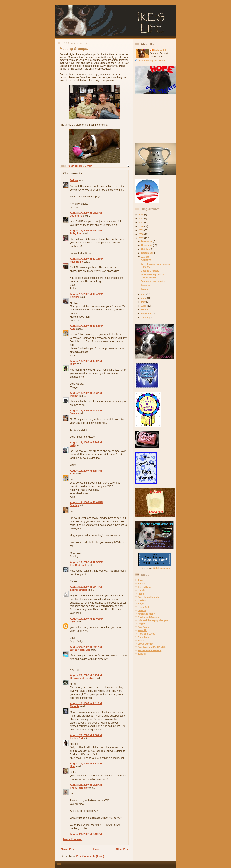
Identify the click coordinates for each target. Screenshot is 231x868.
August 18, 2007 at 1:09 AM (86, 361)
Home (95, 849)
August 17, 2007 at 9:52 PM (86, 213)
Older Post (122, 849)
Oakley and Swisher (148, 617)
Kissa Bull (143, 607)
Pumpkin (143, 630)
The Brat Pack (78, 565)
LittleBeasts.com (161, 568)
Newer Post (68, 849)
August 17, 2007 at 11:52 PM (87, 326)
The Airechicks (79, 788)
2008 (141, 234)
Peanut (74, 396)
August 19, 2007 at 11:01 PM (87, 619)
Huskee (142, 600)
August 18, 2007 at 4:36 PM (86, 442)
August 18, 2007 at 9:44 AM (86, 411)
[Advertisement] (155, 118)
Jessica (74, 413)
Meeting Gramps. (150, 271)
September (147, 253)
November (147, 245)
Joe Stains (76, 216)
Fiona (141, 594)
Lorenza (75, 297)
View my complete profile (151, 61)
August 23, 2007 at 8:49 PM (86, 834)
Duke (73, 364)
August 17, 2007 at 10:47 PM (87, 294)
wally (73, 445)
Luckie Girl (76, 738)
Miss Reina (76, 262)
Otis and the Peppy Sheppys (153, 620)
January (146, 318)
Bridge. (145, 289)
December (147, 241)
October (146, 249)
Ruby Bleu (76, 233)
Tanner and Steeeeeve (150, 650)
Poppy (141, 624)
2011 (141, 222)
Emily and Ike (160, 50)
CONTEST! (146, 260)
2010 (141, 226)
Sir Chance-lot (145, 644)
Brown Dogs (144, 587)
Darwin (142, 590)
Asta (73, 329)
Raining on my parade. (153, 281)
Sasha (141, 641)
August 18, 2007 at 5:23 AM (86, 393)
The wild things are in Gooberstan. (152, 276)
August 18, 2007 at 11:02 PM (87, 502)
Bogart (141, 584)
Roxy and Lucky (146, 634)
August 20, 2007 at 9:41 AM (86, 703)
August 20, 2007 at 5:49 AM (86, 675)
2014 (141, 215)
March (145, 310)
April (144, 306)
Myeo (73, 622)
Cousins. (145, 285)
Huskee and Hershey (82, 678)
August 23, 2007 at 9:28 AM (86, 785)
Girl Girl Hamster (80, 650)
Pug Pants (143, 627)
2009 (141, 230)
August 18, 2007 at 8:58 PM (86, 471)
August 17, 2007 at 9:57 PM (86, 231)
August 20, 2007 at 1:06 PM (86, 735)
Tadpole (75, 706)
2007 (141, 238)
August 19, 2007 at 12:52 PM (87, 562)
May (144, 302)
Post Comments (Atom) (90, 856)
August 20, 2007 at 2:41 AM (86, 647)
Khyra (141, 604)
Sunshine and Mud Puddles (152, 647)
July (144, 294)
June (144, 298)
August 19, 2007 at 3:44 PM (86, 587)
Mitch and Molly (146, 614)
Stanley (74, 505)
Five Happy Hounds (148, 597)
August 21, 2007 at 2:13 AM (86, 764)
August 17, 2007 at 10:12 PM (87, 259)
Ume (73, 766)
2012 (141, 218)
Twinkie (142, 654)
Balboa (74, 180)
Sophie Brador (79, 590)
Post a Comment (73, 839)
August (145, 257)
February (146, 314)
